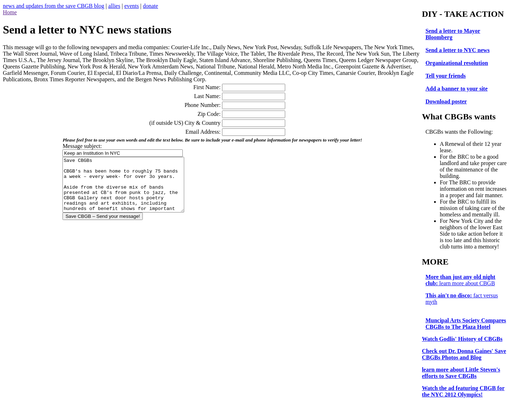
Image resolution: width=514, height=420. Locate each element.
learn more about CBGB (462, 286)
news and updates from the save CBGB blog (54, 6)
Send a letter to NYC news (459, 50)
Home (10, 12)
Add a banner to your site (458, 89)
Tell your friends (447, 76)
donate (150, 6)
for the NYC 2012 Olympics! (465, 398)
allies (114, 6)
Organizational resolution (458, 63)
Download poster (448, 101)
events (132, 6)
